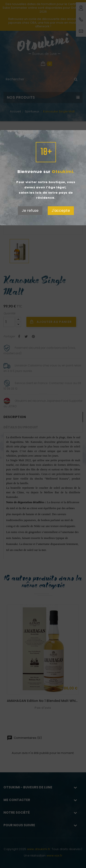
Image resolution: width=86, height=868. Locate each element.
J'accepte (61, 211)
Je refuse (30, 211)
